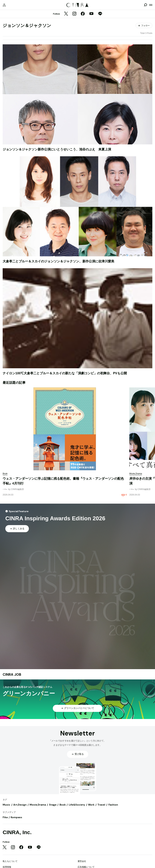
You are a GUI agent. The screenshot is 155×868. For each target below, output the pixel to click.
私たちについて (10, 861)
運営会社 (82, 861)
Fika (5, 817)
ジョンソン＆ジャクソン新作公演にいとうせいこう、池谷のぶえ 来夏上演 (57, 149)
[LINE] (100, 14)
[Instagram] (74, 14)
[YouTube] (91, 14)
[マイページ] (4, 5)
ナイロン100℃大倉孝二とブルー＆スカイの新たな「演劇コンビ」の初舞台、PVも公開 (65, 373)
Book (63, 805)
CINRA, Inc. (17, 832)
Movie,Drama (38, 805)
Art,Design (20, 805)
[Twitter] (66, 14)
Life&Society (77, 805)
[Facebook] (83, 14)
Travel (101, 805)
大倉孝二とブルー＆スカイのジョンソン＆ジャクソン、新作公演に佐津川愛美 (58, 261)
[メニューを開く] (151, 5)
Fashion (113, 805)
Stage (53, 805)
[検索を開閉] (145, 5)
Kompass (16, 817)
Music (6, 805)
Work (91, 805)
